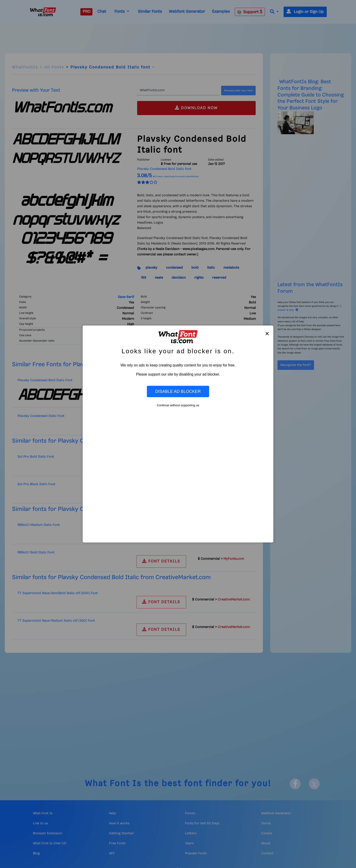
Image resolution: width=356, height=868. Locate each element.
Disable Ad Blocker (178, 391)
